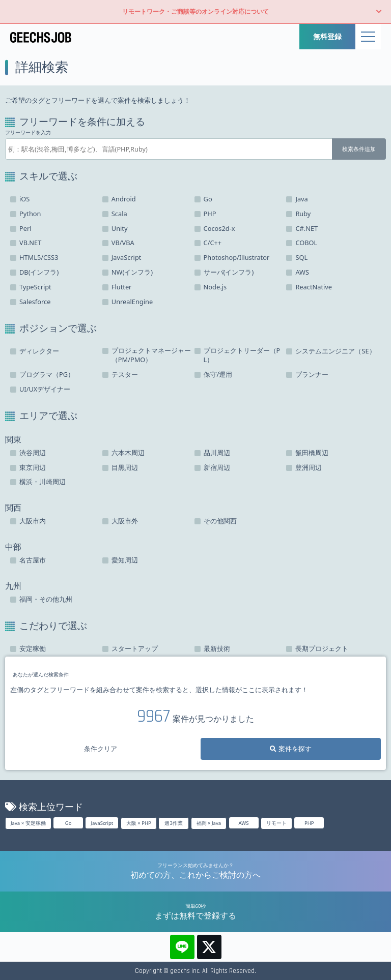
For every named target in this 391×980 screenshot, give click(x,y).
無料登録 (327, 36)
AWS (244, 823)
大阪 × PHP (139, 823)
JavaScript (102, 823)
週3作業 (174, 823)
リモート (276, 823)
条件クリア (101, 749)
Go (68, 823)
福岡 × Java (209, 823)
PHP (309, 823)
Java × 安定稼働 (28, 823)
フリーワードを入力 (28, 133)
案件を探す (290, 749)
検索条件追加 (359, 149)
